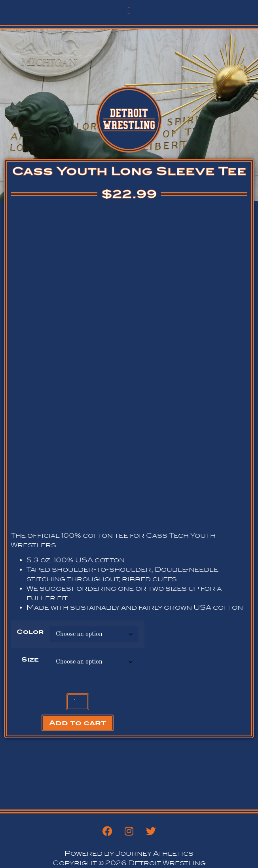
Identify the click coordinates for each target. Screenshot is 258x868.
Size (30, 660)
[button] (129, 10)
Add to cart (78, 723)
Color (30, 632)
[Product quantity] (78, 702)
